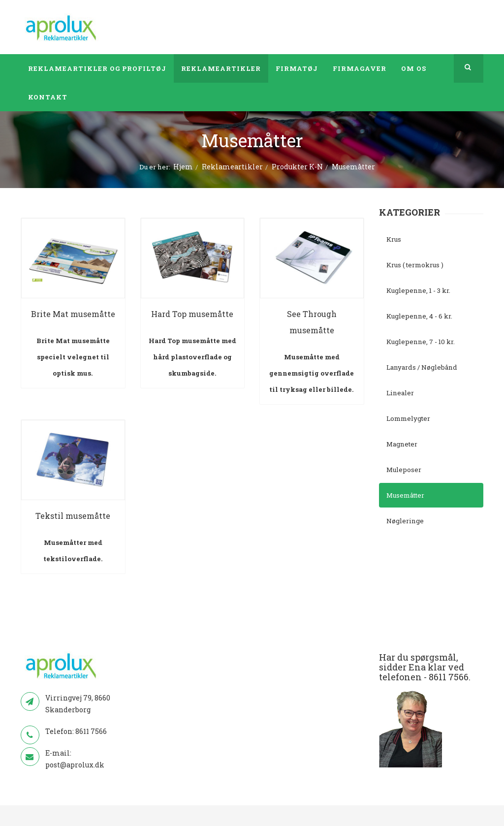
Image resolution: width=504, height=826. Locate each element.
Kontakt (48, 97)
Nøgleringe (405, 521)
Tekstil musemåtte (73, 516)
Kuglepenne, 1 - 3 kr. (418, 290)
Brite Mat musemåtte (73, 314)
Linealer (400, 393)
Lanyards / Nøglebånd (422, 367)
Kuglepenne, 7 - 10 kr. (421, 342)
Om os (414, 68)
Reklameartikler (221, 68)
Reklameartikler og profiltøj (97, 68)
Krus (394, 239)
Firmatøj (297, 68)
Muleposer (404, 470)
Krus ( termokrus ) (415, 265)
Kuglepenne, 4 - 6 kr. (419, 316)
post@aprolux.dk (75, 765)
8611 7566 (91, 731)
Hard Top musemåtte (192, 314)
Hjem (183, 167)
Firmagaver (360, 68)
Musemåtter (405, 495)
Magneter (402, 444)
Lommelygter (408, 418)
